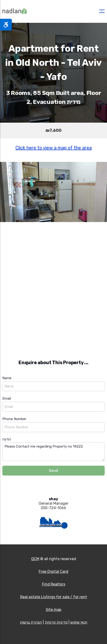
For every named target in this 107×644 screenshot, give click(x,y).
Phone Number (14, 419)
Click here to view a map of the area (54, 148)
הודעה (7, 439)
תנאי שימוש (79, 622)
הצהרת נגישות (31, 622)
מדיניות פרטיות (56, 622)
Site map (53, 610)
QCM (35, 559)
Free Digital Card (53, 572)
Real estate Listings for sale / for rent (54, 597)
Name (7, 378)
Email (7, 398)
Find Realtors (54, 584)
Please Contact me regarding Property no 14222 (53, 452)
